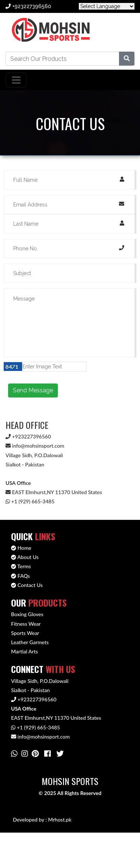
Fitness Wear (26, 624)
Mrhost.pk (59, 820)
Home (21, 548)
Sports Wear (25, 633)
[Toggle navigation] (16, 80)
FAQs (20, 576)
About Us (25, 557)
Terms (21, 566)
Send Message (33, 390)
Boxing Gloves (27, 614)
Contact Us (27, 585)
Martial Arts (24, 651)
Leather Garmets (30, 642)
